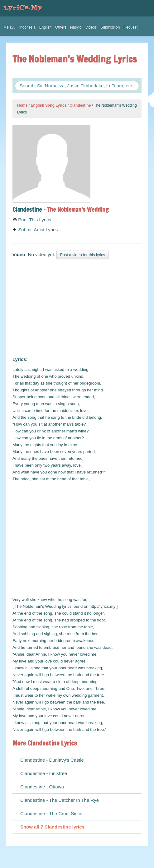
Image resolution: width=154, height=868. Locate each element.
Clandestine (80, 105)
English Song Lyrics (48, 105)
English (45, 27)
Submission (110, 27)
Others (61, 27)
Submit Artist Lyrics (35, 230)
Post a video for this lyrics (82, 255)
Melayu (10, 27)
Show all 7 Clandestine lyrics (52, 827)
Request (130, 27)
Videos (91, 27)
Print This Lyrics (32, 220)
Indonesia (27, 27)
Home (22, 105)
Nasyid (76, 27)
